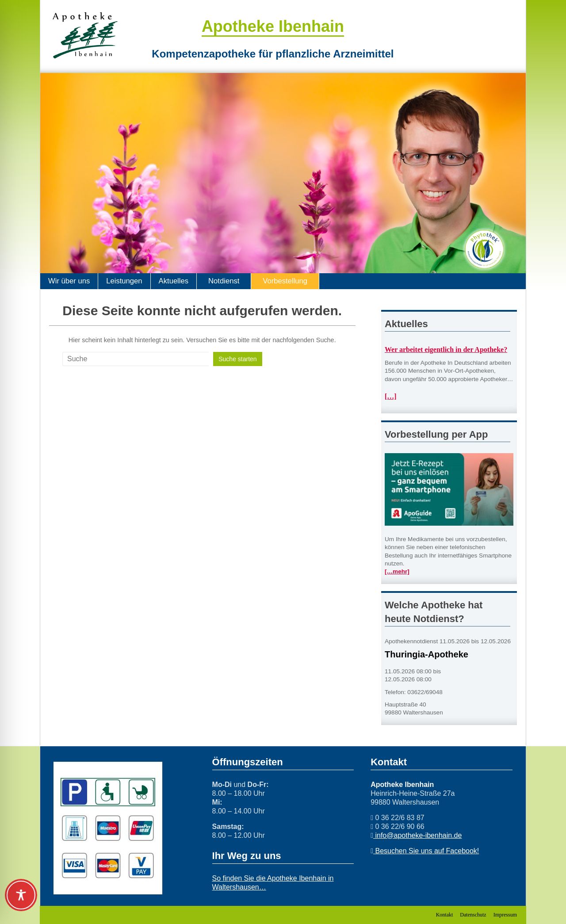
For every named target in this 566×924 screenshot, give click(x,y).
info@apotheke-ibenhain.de (417, 835)
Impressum (505, 915)
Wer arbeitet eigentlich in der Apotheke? (446, 349)
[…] (391, 396)
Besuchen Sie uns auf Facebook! (426, 851)
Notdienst (224, 281)
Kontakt (445, 915)
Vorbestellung (285, 281)
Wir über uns (69, 281)
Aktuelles (174, 281)
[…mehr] (397, 571)
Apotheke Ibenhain (273, 26)
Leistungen (124, 281)
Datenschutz (473, 915)
